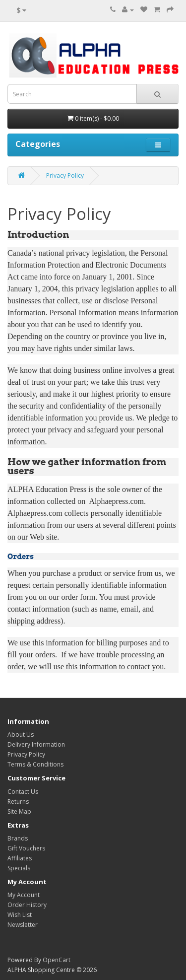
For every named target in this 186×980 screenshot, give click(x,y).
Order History (27, 905)
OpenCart (57, 960)
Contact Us (23, 792)
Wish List (20, 915)
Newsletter (23, 925)
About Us (21, 735)
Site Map (19, 811)
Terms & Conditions (35, 764)
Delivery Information (36, 744)
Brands (18, 838)
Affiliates (20, 858)
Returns (18, 802)
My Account (24, 895)
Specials (19, 868)
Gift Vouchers (26, 848)
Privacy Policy (65, 175)
